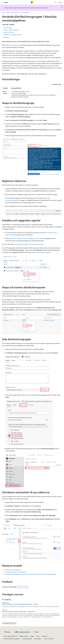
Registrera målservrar (9, 32)
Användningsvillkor (27, 639)
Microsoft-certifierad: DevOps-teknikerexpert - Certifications (19, 612)
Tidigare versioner (24, 636)
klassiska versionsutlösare (13, 570)
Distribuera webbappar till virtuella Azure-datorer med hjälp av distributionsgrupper (31, 574)
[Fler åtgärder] (60, 12)
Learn (4, 12)
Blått (8, 12)
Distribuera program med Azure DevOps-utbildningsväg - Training (20, 604)
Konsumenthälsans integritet (11, 639)
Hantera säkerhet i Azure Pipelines (16, 572)
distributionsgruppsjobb (13, 200)
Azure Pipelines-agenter (44, 252)
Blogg (32, 636)
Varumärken (37, 639)
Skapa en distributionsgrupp (11, 30)
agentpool (14, 45)
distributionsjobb (7, 58)
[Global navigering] (2, 2)
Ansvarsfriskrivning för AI (10, 636)
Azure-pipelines (25, 12)
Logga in (60, 2)
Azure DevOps (15, 12)
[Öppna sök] (56, 2)
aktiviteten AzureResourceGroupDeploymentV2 (25, 238)
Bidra (38, 636)
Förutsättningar (8, 28)
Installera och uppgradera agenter (13, 35)
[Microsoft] (32, 2)
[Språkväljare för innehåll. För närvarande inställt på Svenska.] (7, 632)
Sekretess (44, 636)
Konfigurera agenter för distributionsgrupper (30, 244)
